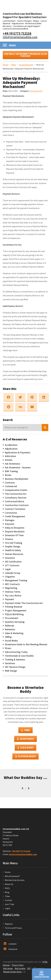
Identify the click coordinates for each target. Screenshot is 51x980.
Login (8, 908)
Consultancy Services (16, 498)
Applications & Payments (18, 453)
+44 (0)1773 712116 (17, 33)
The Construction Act (16, 494)
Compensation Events (16, 490)
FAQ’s (7, 888)
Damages (10, 520)
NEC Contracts (12, 584)
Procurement (12, 618)
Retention (10, 629)
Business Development (17, 479)
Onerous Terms (13, 592)
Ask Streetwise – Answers (18, 468)
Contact (9, 900)
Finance (9, 539)
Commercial (11, 486)
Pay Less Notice (13, 596)
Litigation (10, 577)
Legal (8, 569)
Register (9, 924)
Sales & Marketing (14, 633)
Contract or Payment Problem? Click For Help (26, 55)
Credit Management (15, 516)
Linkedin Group (13, 573)
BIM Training (11, 471)
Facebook (11, 949)
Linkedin (10, 944)
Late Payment (9, 21)
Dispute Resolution (15, 532)
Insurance (10, 558)
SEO (29, 968)
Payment (9, 599)
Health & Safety (13, 550)
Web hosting (20, 968)
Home (8, 872)
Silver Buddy (26, 739)
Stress (8, 648)
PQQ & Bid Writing (14, 614)
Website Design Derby (12, 972)
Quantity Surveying (15, 622)
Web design (8, 968)
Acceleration (11, 445)
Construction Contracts (17, 505)
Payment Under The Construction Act (24, 603)
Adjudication (18, 23)
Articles (9, 460)
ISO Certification (13, 562)
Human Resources (14, 554)
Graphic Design (13, 547)
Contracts (10, 483)
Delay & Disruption (15, 528)
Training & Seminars (15, 660)
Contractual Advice (14, 501)
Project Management (16, 611)
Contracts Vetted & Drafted (15, 29)
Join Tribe (10, 904)
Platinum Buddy (25, 756)
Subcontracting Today (16, 652)
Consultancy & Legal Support (27, 26)
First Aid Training (14, 543)
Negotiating (11, 588)
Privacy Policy (18, 965)
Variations (10, 663)
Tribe (26, 730)
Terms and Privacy (13, 928)
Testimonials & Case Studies (19, 656)
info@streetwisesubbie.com (20, 37)
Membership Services (15, 880)
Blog (7, 892)
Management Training (16, 580)
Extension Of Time (14, 535)
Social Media (11, 641)
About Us (9, 884)
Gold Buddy (26, 748)
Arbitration (10, 456)
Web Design (11, 671)
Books (8, 475)
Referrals (10, 626)
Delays (36, 21)
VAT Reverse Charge (15, 667)
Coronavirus (11, 513)
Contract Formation (15, 509)
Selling (8, 637)
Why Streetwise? (13, 876)
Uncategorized (36, 91)
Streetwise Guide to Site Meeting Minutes (26, 644)
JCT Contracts (12, 565)
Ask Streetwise (12, 464)
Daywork (10, 524)
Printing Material (13, 607)
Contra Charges (24, 21)
